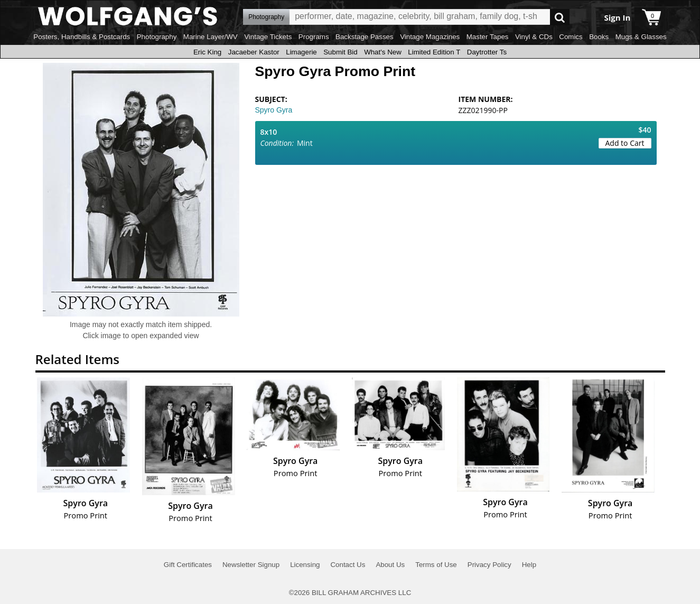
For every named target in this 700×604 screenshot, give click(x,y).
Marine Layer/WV (211, 37)
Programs (314, 37)
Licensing (305, 565)
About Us (390, 565)
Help (529, 565)
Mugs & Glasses (641, 37)
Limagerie (301, 52)
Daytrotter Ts (487, 52)
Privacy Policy (489, 565)
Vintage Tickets (268, 37)
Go (560, 17)
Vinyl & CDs (534, 37)
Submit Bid (340, 52)
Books (599, 37)
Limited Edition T (434, 52)
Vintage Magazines (430, 37)
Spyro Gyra (274, 110)
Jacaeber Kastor (254, 52)
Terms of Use (436, 565)
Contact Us (348, 565)
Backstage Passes (365, 37)
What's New (383, 52)
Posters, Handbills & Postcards (82, 37)
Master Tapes (488, 37)
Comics (571, 37)
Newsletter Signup (251, 565)
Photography (157, 37)
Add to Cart (625, 143)
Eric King (207, 52)
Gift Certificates (188, 565)
